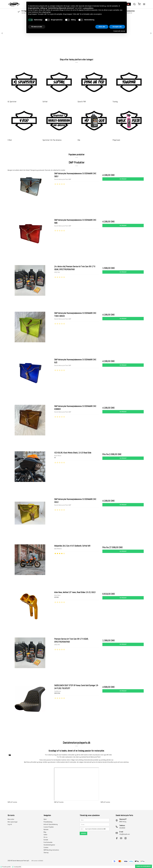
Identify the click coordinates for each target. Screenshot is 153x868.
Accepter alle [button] (117, 27)
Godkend (83, 833)
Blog (45, 832)
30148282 (122, 828)
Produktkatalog (48, 822)
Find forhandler (48, 842)
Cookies (46, 847)
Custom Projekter (49, 827)
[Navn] (95, 820)
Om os (45, 837)
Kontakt (46, 840)
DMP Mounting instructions (51, 850)
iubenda (123, 31)
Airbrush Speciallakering (51, 824)
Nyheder (46, 829)
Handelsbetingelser (49, 845)
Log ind (10, 824)
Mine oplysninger (13, 822)
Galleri (45, 835)
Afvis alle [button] (102, 27)
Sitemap (46, 853)
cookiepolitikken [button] (88, 8)
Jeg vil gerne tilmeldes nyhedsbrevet (95, 829)
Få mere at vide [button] (37, 27)
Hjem (45, 819)
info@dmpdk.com (125, 834)
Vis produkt (123, 179)
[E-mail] (95, 824)
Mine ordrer (11, 819)
